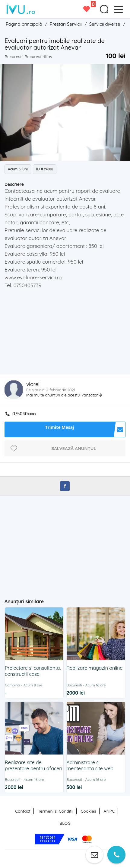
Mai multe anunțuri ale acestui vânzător (63, 395)
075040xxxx (24, 414)
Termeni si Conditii (56, 811)
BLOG (65, 823)
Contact (23, 811)
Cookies (88, 811)
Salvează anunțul (74, 448)
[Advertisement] (67, 333)
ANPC (109, 811)
